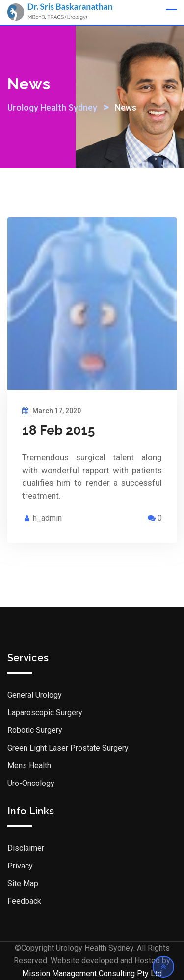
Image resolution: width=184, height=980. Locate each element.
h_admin (47, 518)
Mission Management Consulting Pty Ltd (92, 973)
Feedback (24, 901)
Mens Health (29, 766)
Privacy (20, 866)
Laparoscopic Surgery (45, 713)
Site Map (23, 883)
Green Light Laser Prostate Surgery (68, 748)
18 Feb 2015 (58, 430)
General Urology (35, 695)
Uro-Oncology (31, 783)
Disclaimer (26, 848)
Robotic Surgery (35, 730)
